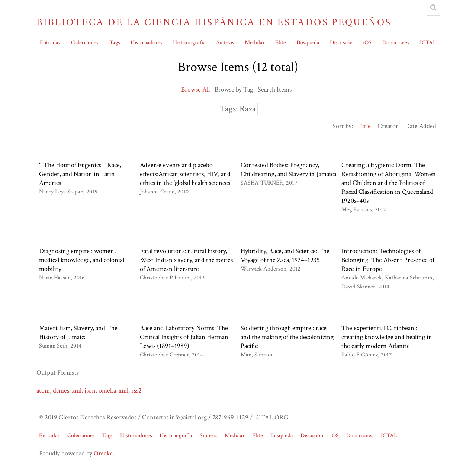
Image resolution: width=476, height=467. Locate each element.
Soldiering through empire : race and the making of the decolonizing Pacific (287, 337)
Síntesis (225, 43)
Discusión (341, 43)
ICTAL (428, 43)
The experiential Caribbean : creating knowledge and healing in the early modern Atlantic (387, 337)
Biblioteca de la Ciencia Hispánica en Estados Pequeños (214, 22)
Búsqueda (308, 43)
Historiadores (147, 43)
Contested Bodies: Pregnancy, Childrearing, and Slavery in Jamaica (288, 169)
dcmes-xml (67, 391)
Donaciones (396, 43)
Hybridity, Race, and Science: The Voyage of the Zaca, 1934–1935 (285, 255)
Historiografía (189, 43)
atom (43, 391)
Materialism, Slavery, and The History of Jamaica (78, 332)
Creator (388, 126)
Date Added (421, 126)
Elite (281, 43)
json (90, 391)
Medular (255, 43)
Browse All (195, 89)
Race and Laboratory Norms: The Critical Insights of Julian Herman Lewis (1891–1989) (184, 337)
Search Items (275, 89)
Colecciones (85, 43)
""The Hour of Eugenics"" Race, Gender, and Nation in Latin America (80, 174)
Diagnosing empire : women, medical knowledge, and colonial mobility (82, 260)
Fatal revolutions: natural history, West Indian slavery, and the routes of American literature (186, 260)
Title (364, 126)
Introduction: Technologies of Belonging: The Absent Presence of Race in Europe (388, 260)
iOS (367, 43)
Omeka (103, 453)
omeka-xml (113, 391)
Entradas (50, 43)
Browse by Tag (234, 89)
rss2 (136, 391)
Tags (115, 43)
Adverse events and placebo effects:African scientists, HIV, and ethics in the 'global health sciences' (186, 174)
